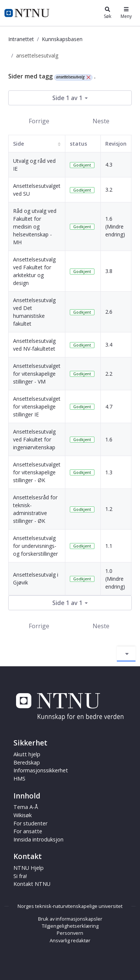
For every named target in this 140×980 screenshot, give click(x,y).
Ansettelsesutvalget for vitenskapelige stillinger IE (37, 407)
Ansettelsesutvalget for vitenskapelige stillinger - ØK (37, 472)
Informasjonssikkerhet (41, 770)
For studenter (30, 823)
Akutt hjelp (27, 754)
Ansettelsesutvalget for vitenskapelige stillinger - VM (37, 374)
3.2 (109, 190)
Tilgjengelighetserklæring (70, 926)
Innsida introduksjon (38, 839)
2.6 (109, 312)
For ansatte (28, 831)
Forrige (39, 121)
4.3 (109, 165)
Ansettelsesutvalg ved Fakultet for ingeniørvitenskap (34, 439)
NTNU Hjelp (29, 868)
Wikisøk (23, 815)
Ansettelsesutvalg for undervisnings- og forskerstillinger (35, 546)
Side (18, 144)
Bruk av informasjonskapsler (70, 919)
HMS (19, 779)
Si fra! (20, 876)
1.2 (109, 509)
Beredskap (27, 762)
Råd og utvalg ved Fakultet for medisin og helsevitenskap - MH (35, 227)
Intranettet (21, 39)
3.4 (109, 345)
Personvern (70, 933)
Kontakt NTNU (32, 884)
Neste (101, 121)
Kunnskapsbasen (62, 39)
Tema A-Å (26, 807)
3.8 (109, 271)
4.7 (109, 407)
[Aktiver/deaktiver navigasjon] (126, 654)
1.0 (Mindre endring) (115, 579)
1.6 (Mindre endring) (115, 227)
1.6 (109, 439)
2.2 (109, 374)
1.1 (109, 546)
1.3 (109, 472)
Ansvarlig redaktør (70, 940)
